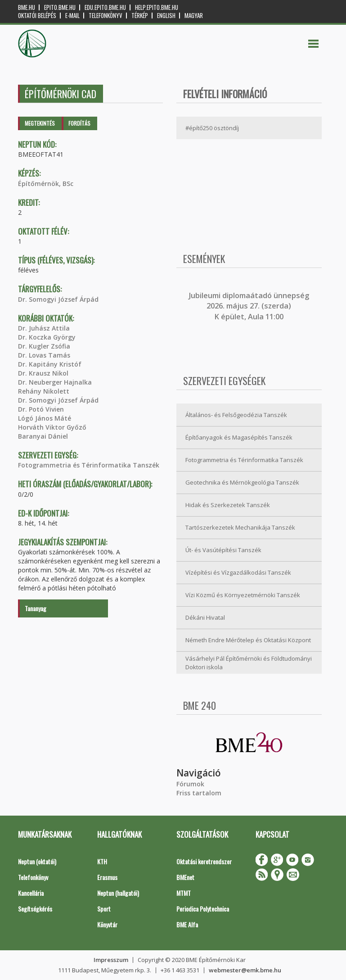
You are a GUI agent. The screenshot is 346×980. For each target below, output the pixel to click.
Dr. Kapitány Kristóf (50, 364)
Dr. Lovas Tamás (44, 355)
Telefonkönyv (106, 16)
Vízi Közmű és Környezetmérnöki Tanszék (243, 595)
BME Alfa (187, 924)
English (166, 16)
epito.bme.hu (60, 7)
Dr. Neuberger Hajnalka (55, 382)
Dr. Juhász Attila (44, 328)
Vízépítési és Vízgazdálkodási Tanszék (238, 572)
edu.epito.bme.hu (105, 7)
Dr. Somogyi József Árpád (58, 299)
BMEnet (185, 877)
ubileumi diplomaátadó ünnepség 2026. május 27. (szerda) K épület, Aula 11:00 (250, 306)
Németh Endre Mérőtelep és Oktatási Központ (248, 640)
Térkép (140, 16)
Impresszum (111, 960)
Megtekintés (40, 123)
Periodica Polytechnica (203, 909)
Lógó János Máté (45, 418)
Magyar (194, 16)
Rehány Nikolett (44, 391)
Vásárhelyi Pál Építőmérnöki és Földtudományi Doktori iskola (249, 663)
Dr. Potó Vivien (41, 409)
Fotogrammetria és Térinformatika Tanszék (89, 465)
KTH (102, 861)
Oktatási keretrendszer (204, 861)
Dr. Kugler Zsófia (44, 346)
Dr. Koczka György (47, 337)
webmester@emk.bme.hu (245, 970)
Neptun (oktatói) (37, 861)
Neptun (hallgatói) (118, 893)
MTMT (184, 893)
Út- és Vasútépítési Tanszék (223, 550)
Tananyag (36, 608)
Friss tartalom (199, 793)
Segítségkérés (35, 909)
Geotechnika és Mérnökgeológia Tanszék (242, 482)
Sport (104, 909)
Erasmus (107, 877)
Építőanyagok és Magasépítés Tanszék (239, 437)
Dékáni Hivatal (205, 617)
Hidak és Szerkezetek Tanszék (228, 505)
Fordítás (79, 123)
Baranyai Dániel (43, 436)
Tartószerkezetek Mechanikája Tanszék (240, 527)
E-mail (72, 16)
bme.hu (27, 7)
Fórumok (190, 784)
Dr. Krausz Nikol (43, 373)
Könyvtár (107, 924)
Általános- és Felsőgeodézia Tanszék (236, 415)
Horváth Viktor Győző (52, 427)
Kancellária (31, 893)
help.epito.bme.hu (157, 7)
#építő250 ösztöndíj (212, 128)
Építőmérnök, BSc (46, 184)
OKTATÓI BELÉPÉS (37, 16)
